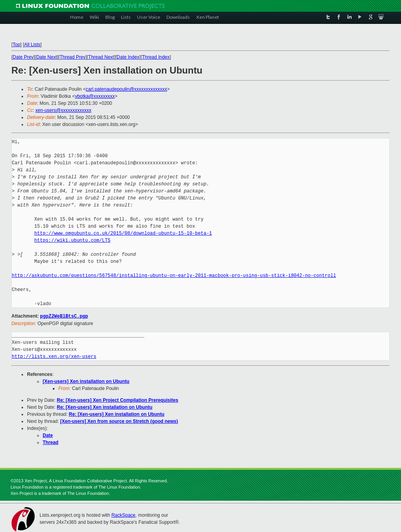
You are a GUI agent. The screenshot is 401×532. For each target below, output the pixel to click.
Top (16, 45)
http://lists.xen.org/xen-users (54, 356)
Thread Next (101, 57)
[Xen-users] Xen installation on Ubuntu (86, 381)
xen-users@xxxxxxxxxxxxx (63, 110)
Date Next (46, 57)
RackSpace (123, 515)
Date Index (128, 57)
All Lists (32, 45)
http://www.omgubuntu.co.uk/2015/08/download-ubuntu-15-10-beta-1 (123, 233)
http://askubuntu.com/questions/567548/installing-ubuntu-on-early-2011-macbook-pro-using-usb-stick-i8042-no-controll (174, 276)
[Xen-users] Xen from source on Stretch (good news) (119, 421)
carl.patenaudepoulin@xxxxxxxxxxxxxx (126, 89)
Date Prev (23, 57)
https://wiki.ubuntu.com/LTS (72, 240)
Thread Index (156, 57)
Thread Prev (72, 57)
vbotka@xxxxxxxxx (95, 96)
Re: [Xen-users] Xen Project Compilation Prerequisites (117, 400)
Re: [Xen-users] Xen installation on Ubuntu (105, 407)
